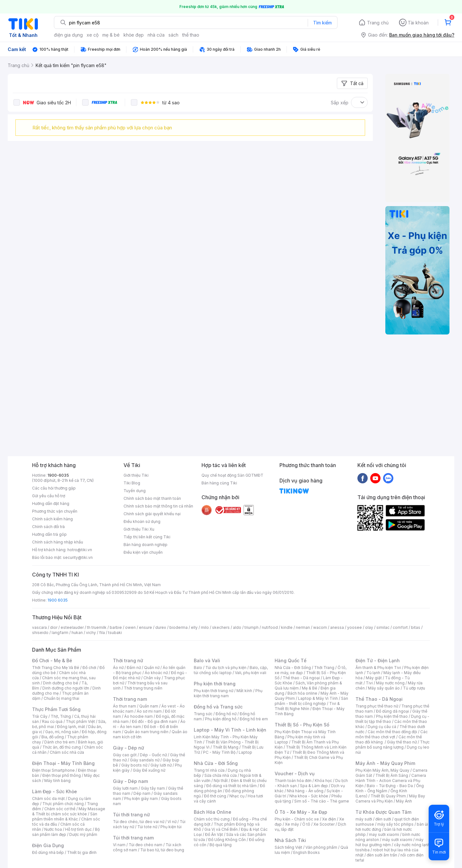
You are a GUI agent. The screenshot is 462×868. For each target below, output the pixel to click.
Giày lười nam (125, 788)
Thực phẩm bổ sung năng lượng (393, 745)
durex (161, 627)
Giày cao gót (125, 755)
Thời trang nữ (128, 660)
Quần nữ (152, 668)
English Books (307, 852)
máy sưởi (364, 819)
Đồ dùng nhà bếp (48, 852)
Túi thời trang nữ (131, 815)
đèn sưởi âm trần (382, 855)
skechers (221, 627)
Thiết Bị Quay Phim (388, 796)
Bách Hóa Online (213, 812)
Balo (198, 668)
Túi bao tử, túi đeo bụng (162, 850)
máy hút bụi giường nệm (389, 842)
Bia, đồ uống (53, 737)
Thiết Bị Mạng (226, 747)
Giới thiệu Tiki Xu (139, 529)
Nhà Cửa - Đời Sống (216, 763)
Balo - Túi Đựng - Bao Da (390, 786)
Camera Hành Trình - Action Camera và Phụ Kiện (391, 781)
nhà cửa (156, 35)
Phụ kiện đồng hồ (221, 719)
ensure (145, 627)
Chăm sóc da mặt (48, 799)
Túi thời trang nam (133, 838)
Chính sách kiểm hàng (52, 519)
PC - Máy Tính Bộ (219, 752)
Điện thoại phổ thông (62, 775)
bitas (416, 627)
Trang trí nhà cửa (209, 770)
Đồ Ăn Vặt (214, 834)
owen (130, 627)
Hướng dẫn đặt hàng (51, 503)
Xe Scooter (324, 824)
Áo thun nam (124, 706)
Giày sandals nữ (145, 760)
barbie (116, 627)
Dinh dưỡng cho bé (61, 683)
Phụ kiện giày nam (141, 799)
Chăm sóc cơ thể (60, 809)
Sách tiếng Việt (288, 847)
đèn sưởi (383, 819)
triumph (252, 627)
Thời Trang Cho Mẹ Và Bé (56, 668)
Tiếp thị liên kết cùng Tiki (147, 537)
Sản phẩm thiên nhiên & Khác (65, 816)
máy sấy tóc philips (395, 824)
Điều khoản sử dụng (142, 521)
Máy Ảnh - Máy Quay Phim (385, 763)
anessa (337, 627)
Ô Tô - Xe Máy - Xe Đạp (301, 812)
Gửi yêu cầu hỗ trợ (49, 496)
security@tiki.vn (78, 557)
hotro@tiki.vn (80, 550)
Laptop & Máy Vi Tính (318, 698)
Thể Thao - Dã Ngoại (379, 699)
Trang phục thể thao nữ (377, 706)
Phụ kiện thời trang (215, 684)
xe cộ (93, 35)
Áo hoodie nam (138, 716)
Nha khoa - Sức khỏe (309, 796)
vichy (91, 633)
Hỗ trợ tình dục (78, 829)
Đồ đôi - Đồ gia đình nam (154, 721)
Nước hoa (53, 829)
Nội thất (221, 781)
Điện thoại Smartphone (53, 770)
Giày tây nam (153, 788)
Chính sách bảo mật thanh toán (152, 498)
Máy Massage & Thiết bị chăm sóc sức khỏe (69, 811)
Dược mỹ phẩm (83, 834)
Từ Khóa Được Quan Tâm (383, 812)
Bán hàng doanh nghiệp (145, 545)
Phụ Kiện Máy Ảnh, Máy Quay (382, 770)
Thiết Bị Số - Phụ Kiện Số (302, 725)
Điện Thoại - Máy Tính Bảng (63, 763)
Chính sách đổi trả (48, 527)
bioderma (179, 627)
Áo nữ (118, 668)
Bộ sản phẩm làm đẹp (66, 832)
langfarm (60, 633)
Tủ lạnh (373, 673)
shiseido (40, 633)
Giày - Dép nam (130, 781)
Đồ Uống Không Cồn (227, 840)
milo (205, 627)
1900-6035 (58, 475)
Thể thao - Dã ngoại (301, 678)
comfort (400, 627)
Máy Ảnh (404, 801)
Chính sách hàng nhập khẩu (58, 542)
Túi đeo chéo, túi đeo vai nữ (139, 822)
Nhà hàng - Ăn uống (305, 791)
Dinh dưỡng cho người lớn (66, 688)
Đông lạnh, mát (71, 727)
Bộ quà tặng (221, 845)
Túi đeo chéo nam (145, 845)
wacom (320, 627)
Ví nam (119, 845)
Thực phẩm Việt (80, 721)
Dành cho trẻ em (60, 742)
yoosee (355, 627)
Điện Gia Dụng (48, 845)
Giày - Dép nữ (128, 748)
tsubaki (115, 633)
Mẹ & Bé (310, 688)
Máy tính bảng (57, 781)
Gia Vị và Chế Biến (221, 829)
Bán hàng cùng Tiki (219, 483)
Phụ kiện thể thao (392, 716)
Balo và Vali (207, 660)
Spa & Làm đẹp (314, 786)
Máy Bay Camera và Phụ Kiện (390, 799)
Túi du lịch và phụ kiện (226, 668)
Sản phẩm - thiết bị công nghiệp (311, 701)
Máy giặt (374, 678)
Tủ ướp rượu (414, 688)
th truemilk (97, 627)
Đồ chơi (89, 668)
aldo (237, 627)
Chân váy (152, 678)
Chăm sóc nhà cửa (67, 752)
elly (194, 627)
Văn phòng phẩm (321, 847)
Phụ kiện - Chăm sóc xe (297, 819)
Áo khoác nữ (156, 673)
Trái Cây (40, 716)
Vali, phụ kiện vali (251, 673)
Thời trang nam (130, 699)
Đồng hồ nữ (226, 714)
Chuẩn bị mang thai (61, 698)
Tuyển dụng (135, 491)
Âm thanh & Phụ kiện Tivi (378, 668)
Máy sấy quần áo (384, 688)
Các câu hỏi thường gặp (54, 488)
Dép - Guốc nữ (153, 755)
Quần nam (149, 706)
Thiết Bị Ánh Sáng (392, 775)
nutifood (270, 627)
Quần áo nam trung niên (146, 732)
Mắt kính (244, 691)
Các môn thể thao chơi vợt (392, 734)
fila (102, 633)
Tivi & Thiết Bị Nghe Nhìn (307, 706)
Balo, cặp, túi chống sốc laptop (231, 670)
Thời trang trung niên (143, 688)
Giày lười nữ (161, 765)
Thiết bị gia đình (82, 852)
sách (173, 35)
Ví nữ (172, 822)
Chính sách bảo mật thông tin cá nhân (158, 506)
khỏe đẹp (134, 35)
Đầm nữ (134, 668)
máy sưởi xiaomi (397, 840)
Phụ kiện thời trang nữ (214, 691)
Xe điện (329, 819)
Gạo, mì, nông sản (62, 732)
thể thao (191, 35)
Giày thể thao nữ (402, 742)
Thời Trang (324, 668)
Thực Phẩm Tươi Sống (56, 709)
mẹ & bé (111, 35)
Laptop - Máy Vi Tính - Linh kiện (230, 730)
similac (383, 627)
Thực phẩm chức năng (63, 804)
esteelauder (72, 627)
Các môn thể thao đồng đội (392, 732)
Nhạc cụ (237, 796)
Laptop (245, 752)
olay (369, 627)
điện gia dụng (68, 35)
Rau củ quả (52, 721)
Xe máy (292, 824)
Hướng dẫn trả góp (49, 534)
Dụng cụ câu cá (382, 727)
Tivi (369, 683)
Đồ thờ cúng (215, 796)
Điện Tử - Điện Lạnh (378, 660)
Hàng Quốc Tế (291, 660)
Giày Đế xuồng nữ (149, 770)
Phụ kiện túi (171, 827)
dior (54, 627)
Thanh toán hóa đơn (293, 781)
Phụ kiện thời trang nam (228, 693)
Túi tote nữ (147, 827)
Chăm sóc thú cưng (212, 819)
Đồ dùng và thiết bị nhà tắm (231, 786)
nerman (303, 627)
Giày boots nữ (134, 765)
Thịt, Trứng (61, 716)
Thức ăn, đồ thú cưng (62, 747)
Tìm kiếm (322, 23)
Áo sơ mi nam (149, 711)
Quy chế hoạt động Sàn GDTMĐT (232, 475)
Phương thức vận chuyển (55, 511)
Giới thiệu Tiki (136, 475)
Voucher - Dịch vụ (295, 773)
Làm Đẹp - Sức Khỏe (55, 791)
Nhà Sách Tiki (290, 840)
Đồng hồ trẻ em (254, 719)
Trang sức (203, 714)
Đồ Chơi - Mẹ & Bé (52, 660)
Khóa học (323, 781)
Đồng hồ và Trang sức (218, 707)
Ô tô (306, 824)
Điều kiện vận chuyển (143, 552)
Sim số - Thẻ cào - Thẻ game (322, 801)
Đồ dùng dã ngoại (393, 711)
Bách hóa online (302, 693)
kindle (287, 627)
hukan (77, 633)
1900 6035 (58, 600)
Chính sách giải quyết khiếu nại (152, 514)
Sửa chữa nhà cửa (221, 775)
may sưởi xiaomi (384, 834)
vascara (39, 627)
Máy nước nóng (390, 683)
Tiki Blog (132, 483)
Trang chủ (378, 23)
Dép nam (142, 793)
